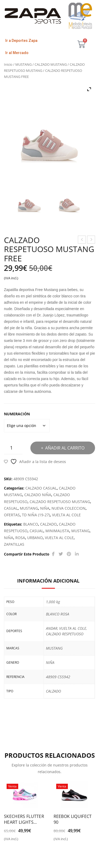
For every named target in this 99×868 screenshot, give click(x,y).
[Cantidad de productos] (13, 448)
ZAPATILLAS (14, 544)
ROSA (20, 538)
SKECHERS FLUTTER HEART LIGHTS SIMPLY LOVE (24, 819)
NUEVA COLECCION (69, 508)
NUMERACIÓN (17, 414)
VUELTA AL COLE (66, 515)
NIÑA (45, 508)
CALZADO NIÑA (38, 495)
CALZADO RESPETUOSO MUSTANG (60, 502)
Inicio (8, 64)
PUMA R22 (82, 240)
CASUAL (11, 508)
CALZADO (48, 524)
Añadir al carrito (65, 448)
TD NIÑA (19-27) (36, 515)
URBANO (35, 538)
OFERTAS (12, 515)
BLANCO (31, 524)
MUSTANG (23, 64)
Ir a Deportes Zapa (21, 41)
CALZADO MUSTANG (51, 64)
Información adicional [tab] (48, 581)
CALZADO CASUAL (41, 488)
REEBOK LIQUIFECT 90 (73, 819)
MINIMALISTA (57, 531)
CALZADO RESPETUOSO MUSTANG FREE (91, 240)
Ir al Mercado (17, 53)
